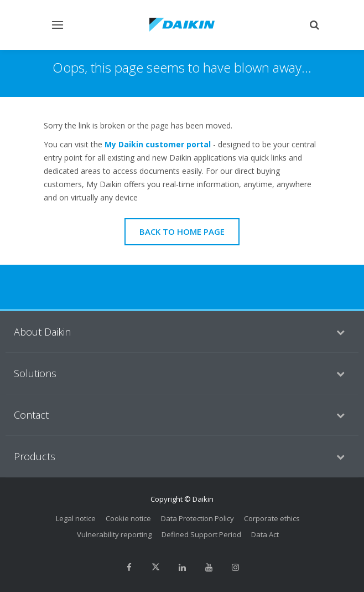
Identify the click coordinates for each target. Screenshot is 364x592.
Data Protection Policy (197, 518)
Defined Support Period (201, 534)
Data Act (265, 534)
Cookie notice (128, 518)
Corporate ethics (272, 518)
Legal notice (76, 518)
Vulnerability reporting (114, 534)
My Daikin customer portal (158, 144)
